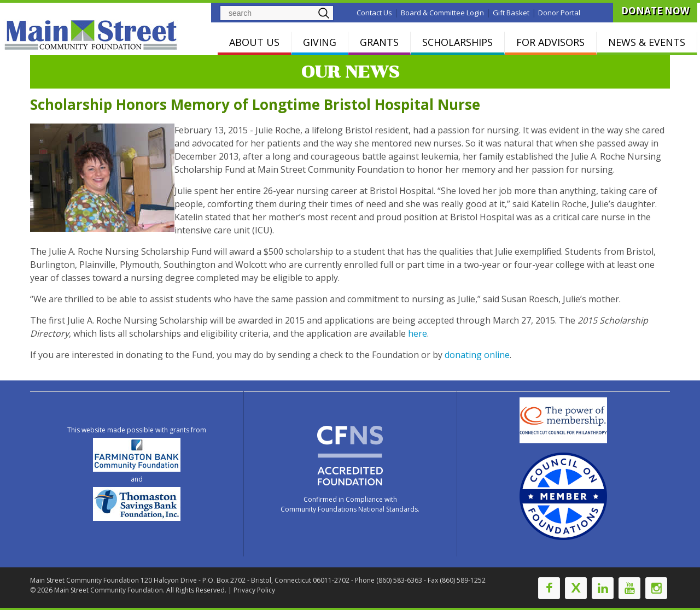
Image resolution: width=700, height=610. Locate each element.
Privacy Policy (254, 590)
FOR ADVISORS (550, 42)
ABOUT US (254, 42)
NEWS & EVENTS (647, 42)
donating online (477, 355)
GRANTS (379, 42)
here (418, 333)
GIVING (320, 42)
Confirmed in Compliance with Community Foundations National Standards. (350, 504)
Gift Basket (511, 13)
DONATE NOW (655, 11)
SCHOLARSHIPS (457, 42)
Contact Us (374, 13)
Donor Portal (559, 13)
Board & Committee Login (442, 13)
